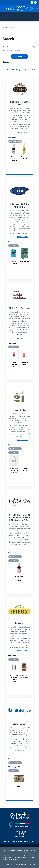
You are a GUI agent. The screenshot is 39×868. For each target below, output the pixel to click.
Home (5, 28)
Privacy (10, 865)
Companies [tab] (13, 70)
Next (32, 257)
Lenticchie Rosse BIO (24, 364)
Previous (7, 257)
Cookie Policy (20, 865)
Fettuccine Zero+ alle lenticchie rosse (14, 678)
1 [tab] (17, 268)
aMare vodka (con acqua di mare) (14, 470)
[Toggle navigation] (2, 8)
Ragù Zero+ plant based (24, 676)
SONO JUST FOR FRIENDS (19, 578)
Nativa (19, 787)
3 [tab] (24, 268)
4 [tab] (25, 369)
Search (6, 47)
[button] (27, 8)
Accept (33, 865)
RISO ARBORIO (14, 262)
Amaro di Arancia (24, 469)
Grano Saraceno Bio (14, 365)
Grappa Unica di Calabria (14, 159)
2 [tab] (20, 268)
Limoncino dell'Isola (24, 158)
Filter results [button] (20, 56)
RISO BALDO (24, 261)
